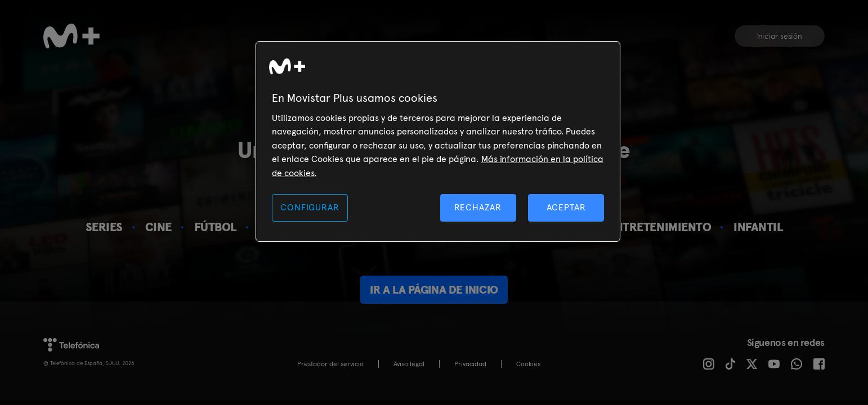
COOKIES (528, 364)
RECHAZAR (478, 207)
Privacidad (470, 364)
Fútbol (215, 227)
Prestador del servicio (330, 364)
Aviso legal (409, 364)
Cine (158, 227)
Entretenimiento (659, 227)
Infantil (758, 227)
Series (104, 227)
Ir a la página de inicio (434, 290)
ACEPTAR (566, 207)
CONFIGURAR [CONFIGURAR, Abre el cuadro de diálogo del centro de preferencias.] (310, 207)
